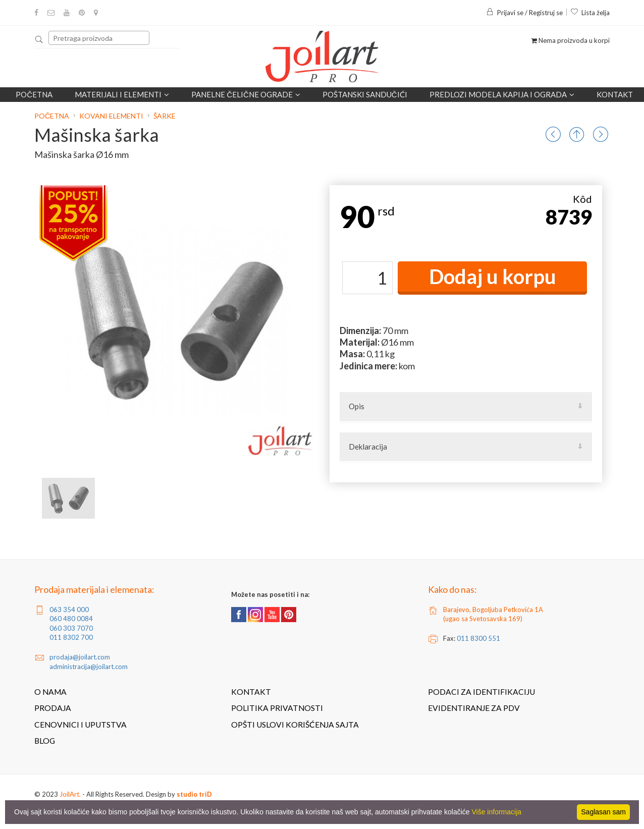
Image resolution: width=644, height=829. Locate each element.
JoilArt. (70, 794)
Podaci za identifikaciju (481, 692)
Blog (45, 741)
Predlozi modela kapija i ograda (502, 94)
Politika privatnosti (277, 708)
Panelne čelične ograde (246, 94)
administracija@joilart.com (89, 667)
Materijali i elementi (122, 94)
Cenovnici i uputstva (80, 725)
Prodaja (53, 708)
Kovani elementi (111, 116)
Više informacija (497, 812)
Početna (34, 94)
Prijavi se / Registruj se (524, 13)
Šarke (165, 116)
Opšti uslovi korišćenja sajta (295, 725)
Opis (357, 406)
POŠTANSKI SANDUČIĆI (365, 94)
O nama (50, 692)
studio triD (194, 794)
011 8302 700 (71, 637)
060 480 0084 (71, 619)
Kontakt (615, 94)
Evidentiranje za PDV (474, 708)
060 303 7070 (71, 628)
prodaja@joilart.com (80, 657)
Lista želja (590, 13)
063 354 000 (69, 610)
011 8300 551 (478, 638)
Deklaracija (368, 447)
